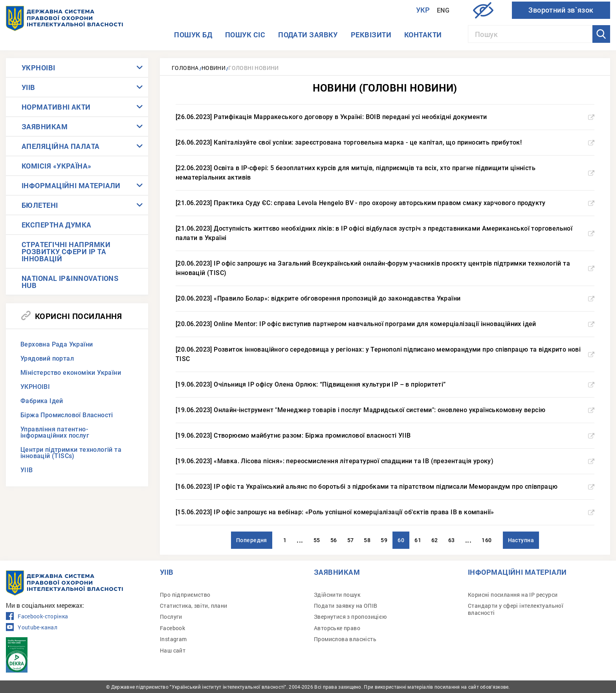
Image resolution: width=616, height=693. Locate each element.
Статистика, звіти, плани (194, 606)
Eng (443, 10)
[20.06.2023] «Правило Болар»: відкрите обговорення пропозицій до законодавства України (385, 298)
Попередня (252, 540)
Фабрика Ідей (42, 401)
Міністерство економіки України (71, 373)
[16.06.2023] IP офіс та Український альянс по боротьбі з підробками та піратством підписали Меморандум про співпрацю (385, 487)
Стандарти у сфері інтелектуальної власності (516, 609)
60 (401, 540)
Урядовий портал (47, 358)
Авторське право (337, 628)
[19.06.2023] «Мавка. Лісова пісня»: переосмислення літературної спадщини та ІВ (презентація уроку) (385, 461)
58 (367, 540)
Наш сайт (173, 650)
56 (334, 540)
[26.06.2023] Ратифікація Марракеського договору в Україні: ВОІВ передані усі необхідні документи (385, 117)
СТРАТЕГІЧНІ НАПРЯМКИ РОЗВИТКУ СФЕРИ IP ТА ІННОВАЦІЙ (66, 251)
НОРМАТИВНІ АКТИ (56, 107)
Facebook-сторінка (37, 616)
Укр (423, 10)
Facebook (172, 628)
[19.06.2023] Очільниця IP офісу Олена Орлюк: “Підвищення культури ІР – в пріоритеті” (385, 384)
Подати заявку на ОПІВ (346, 606)
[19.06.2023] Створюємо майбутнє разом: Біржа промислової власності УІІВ (385, 435)
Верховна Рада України (57, 344)
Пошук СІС (245, 35)
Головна (185, 68)
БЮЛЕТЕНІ (40, 205)
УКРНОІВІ (38, 68)
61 (418, 540)
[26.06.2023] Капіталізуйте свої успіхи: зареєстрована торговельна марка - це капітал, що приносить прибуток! (385, 142)
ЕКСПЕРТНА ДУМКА (57, 225)
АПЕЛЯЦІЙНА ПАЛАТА (61, 146)
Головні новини (254, 68)
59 (384, 540)
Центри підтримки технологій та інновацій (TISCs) (71, 453)
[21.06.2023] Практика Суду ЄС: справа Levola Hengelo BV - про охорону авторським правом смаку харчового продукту (385, 203)
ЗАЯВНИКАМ (45, 126)
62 (435, 540)
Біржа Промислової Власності (67, 415)
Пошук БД (193, 35)
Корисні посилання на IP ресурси (513, 595)
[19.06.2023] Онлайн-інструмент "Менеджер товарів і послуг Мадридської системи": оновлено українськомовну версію (385, 410)
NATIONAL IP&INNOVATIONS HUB (70, 282)
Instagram (173, 639)
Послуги (171, 617)
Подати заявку (308, 35)
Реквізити (371, 35)
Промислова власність (345, 639)
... (300, 540)
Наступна (521, 540)
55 (317, 540)
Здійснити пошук (337, 595)
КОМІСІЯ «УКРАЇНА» (57, 166)
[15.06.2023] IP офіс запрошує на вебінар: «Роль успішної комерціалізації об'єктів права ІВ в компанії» (385, 512)
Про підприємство (185, 595)
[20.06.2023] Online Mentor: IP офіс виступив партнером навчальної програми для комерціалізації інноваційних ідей (385, 324)
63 (452, 540)
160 (487, 540)
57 (351, 540)
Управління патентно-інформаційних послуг (55, 432)
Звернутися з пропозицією (350, 617)
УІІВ (28, 87)
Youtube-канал (32, 627)
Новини (214, 68)
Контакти (423, 35)
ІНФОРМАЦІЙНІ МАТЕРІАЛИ (71, 185)
